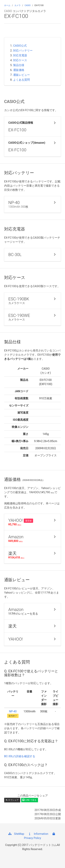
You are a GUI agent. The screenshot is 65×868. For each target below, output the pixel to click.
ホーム (7, 5)
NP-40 (13, 711)
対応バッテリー (23, 51)
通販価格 (19, 70)
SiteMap (16, 834)
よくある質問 (21, 80)
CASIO (28, 5)
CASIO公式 (20, 46)
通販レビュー (21, 75)
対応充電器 (20, 55)
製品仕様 (19, 65)
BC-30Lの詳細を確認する (20, 756)
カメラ (18, 5)
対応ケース (20, 60)
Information (38, 834)
